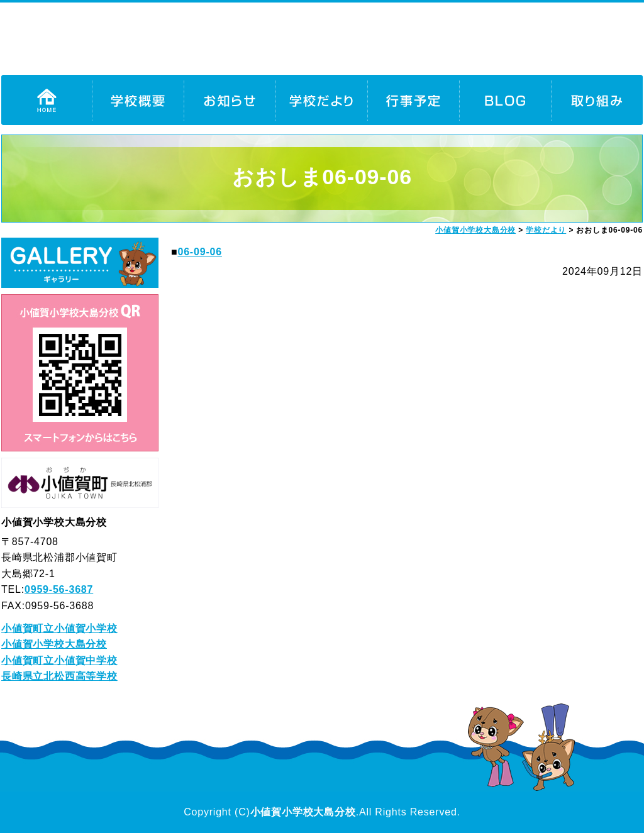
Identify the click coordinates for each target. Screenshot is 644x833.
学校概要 (138, 100)
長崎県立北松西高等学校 (59, 676)
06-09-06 (199, 252)
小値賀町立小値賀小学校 (59, 628)
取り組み (597, 100)
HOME (47, 100)
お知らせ (230, 100)
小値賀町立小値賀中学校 (59, 660)
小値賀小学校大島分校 (54, 644)
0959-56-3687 (59, 589)
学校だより (321, 100)
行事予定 (413, 100)
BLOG (505, 100)
